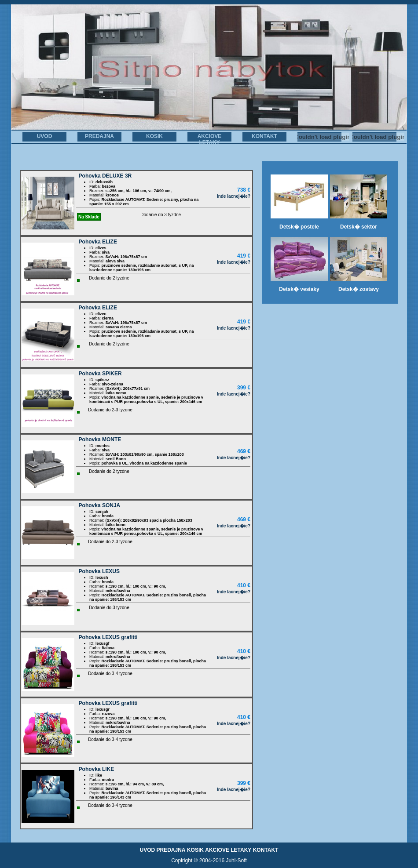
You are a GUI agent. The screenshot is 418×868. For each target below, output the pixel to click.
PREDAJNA (99, 136)
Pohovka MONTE (100, 439)
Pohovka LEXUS (99, 571)
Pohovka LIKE (97, 769)
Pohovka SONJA (100, 505)
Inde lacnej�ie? (234, 196)
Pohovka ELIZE (98, 242)
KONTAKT (264, 136)
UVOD (45, 136)
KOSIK (154, 136)
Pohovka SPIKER (100, 374)
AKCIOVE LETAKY (210, 139)
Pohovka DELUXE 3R (105, 176)
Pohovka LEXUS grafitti (108, 637)
